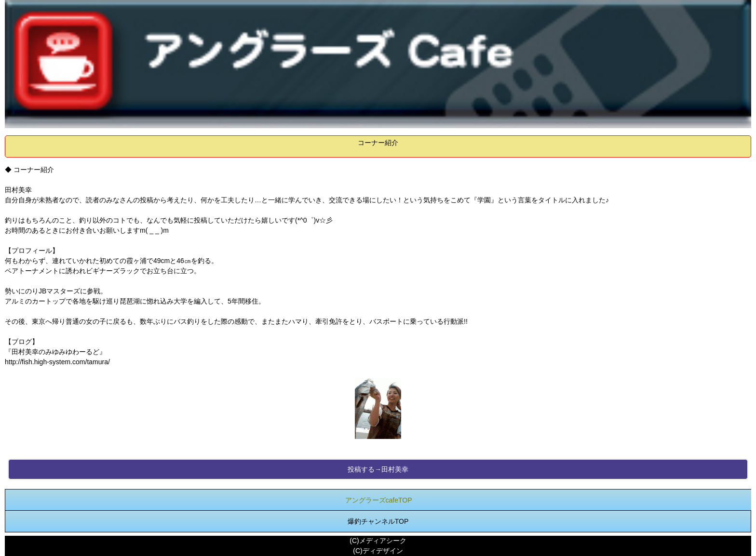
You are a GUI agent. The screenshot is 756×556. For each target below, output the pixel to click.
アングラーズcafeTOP (379, 500)
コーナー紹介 (378, 143)
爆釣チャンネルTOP (378, 521)
